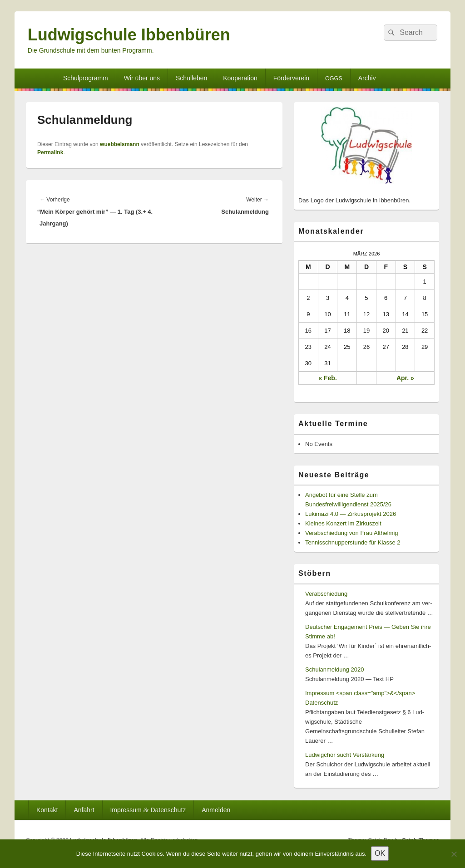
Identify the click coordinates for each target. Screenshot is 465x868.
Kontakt (47, 810)
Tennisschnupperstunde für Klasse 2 (353, 542)
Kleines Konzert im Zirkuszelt (343, 523)
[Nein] (454, 854)
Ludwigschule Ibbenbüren (129, 35)
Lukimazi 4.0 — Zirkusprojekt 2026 (351, 514)
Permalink (50, 152)
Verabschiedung (326, 594)
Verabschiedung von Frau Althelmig (352, 533)
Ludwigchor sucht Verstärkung (345, 755)
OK (380, 853)
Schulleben (191, 78)
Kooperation (240, 78)
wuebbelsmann (120, 144)
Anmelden (216, 810)
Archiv (367, 78)
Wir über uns (142, 78)
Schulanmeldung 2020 (334, 669)
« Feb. (327, 378)
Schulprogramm (86, 78)
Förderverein (291, 78)
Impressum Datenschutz (148, 810)
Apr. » (405, 378)
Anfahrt (84, 810)
